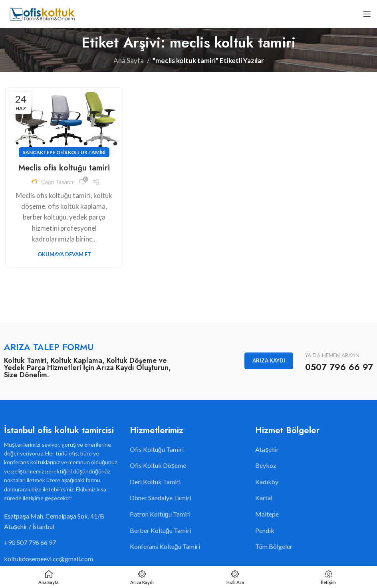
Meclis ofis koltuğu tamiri (64, 168)
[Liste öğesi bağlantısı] (63, 542)
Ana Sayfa (129, 60)
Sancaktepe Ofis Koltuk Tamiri (64, 152)
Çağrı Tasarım (58, 182)
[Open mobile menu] (367, 14)
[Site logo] (42, 13)
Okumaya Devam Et (64, 254)
